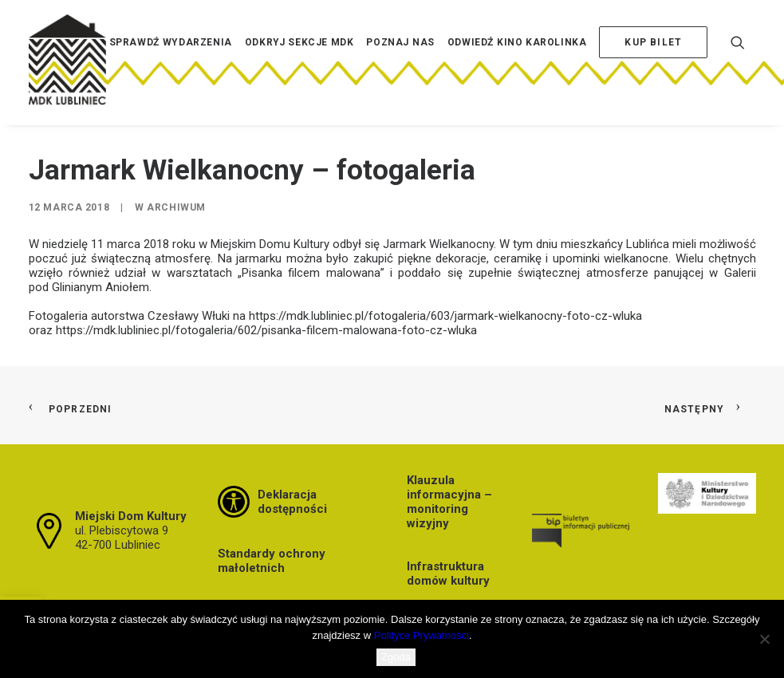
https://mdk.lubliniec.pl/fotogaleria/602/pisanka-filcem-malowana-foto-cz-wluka (266, 330)
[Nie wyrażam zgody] (764, 639)
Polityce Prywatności (422, 635)
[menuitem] (171, 66)
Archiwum (176, 207)
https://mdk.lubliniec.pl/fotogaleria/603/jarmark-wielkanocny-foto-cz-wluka (445, 316)
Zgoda (396, 657)
